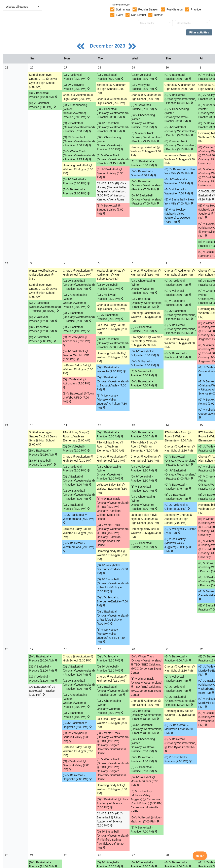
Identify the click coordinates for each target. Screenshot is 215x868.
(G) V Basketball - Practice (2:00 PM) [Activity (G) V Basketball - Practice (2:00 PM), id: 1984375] (43, 339)
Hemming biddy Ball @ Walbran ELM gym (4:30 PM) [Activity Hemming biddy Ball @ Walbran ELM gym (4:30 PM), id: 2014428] (146, 533)
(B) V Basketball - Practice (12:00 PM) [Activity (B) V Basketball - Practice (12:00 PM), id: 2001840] (43, 329)
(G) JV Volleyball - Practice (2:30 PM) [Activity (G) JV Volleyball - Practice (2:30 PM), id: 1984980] (76, 87)
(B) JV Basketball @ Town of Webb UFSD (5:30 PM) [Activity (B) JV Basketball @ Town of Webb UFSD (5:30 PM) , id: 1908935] (76, 355)
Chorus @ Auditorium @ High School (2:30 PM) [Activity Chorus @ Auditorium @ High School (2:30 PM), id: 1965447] (78, 97)
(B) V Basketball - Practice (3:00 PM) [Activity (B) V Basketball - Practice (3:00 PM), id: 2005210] (178, 303)
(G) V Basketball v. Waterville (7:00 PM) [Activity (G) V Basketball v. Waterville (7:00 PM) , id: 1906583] (112, 369)
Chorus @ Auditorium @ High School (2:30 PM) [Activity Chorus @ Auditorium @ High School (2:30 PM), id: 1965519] (146, 459)
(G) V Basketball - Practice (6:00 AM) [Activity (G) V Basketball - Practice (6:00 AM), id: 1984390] (144, 434)
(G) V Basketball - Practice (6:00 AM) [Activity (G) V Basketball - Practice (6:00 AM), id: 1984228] (110, 77)
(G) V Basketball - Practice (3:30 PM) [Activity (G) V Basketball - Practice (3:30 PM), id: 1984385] (76, 507)
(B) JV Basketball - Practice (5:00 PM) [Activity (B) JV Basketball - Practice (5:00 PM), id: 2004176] (144, 769)
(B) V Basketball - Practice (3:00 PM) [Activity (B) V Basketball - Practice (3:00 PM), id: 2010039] (144, 489)
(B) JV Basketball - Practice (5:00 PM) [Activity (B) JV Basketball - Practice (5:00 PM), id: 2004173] (144, 329)
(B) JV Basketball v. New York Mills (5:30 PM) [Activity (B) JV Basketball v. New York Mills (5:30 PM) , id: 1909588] (180, 171)
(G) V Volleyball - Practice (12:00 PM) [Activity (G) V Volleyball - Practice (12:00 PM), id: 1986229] (43, 679)
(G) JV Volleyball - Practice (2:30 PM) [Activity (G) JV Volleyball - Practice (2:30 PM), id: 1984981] (144, 77)
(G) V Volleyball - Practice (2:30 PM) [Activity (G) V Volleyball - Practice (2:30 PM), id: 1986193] (110, 297)
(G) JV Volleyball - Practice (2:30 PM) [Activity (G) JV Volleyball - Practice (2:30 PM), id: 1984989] (178, 283)
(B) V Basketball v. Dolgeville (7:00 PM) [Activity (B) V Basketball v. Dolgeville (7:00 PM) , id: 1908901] (77, 777)
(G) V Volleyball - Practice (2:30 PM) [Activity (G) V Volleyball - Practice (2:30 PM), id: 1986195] (76, 469)
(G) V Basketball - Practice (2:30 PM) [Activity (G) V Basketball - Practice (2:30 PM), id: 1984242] (178, 77)
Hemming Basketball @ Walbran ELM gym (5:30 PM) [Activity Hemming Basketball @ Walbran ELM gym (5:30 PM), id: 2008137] (112, 357)
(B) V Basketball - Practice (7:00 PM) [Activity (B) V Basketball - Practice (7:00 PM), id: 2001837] (76, 191)
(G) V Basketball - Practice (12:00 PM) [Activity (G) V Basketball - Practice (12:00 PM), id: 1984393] (43, 669)
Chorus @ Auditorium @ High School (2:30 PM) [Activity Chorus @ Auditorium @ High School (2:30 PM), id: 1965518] (146, 273)
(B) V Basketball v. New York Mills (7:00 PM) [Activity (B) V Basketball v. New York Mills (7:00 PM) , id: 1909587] (179, 201)
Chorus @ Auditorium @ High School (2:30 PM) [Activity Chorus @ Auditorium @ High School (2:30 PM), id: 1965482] (112, 101)
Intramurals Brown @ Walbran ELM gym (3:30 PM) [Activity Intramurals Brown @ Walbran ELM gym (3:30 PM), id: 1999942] (180, 159)
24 (7, 425)
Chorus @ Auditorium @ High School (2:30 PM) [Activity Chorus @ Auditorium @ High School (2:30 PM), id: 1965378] (180, 449)
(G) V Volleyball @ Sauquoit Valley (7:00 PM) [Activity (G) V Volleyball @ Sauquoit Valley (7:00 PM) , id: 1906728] (76, 765)
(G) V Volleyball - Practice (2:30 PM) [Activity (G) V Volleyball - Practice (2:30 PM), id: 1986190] (76, 77)
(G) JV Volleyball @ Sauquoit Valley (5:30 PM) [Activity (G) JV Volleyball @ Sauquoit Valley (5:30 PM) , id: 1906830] (76, 737)
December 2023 (108, 46)
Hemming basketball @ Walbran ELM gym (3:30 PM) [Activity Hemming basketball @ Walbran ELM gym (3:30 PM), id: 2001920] (146, 151)
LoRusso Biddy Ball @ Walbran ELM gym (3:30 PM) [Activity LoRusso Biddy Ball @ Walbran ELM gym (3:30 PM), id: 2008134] (112, 329)
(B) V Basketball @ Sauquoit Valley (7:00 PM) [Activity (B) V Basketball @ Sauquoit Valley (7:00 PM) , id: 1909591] (110, 210)
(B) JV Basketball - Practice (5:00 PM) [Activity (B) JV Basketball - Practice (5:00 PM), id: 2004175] (178, 497)
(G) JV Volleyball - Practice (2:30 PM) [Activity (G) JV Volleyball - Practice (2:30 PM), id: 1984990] (76, 449)
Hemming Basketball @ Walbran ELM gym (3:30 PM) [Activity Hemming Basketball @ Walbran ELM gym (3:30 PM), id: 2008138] (146, 317)
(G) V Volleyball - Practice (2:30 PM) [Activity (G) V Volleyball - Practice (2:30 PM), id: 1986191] (144, 87)
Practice (196, 9)
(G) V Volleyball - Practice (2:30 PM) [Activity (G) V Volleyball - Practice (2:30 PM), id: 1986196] (144, 469)
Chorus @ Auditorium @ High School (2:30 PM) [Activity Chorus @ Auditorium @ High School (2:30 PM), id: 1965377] (180, 273)
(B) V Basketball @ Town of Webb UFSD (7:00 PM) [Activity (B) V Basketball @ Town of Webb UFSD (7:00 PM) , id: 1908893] (78, 398)
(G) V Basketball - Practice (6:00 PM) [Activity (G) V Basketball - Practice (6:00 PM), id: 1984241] (43, 105)
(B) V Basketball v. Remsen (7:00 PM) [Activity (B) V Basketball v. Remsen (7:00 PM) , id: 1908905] (178, 759)
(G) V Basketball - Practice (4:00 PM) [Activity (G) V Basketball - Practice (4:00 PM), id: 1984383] (144, 759)
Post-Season (175, 9)
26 (7, 855)
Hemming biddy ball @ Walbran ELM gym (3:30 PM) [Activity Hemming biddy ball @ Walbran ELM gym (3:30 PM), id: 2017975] (180, 715)
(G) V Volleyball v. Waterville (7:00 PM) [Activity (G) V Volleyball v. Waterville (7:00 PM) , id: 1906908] (179, 191)
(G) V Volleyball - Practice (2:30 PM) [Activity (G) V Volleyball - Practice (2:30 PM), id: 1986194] (178, 293)
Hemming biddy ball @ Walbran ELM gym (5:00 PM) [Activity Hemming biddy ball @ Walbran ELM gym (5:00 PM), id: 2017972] (112, 789)
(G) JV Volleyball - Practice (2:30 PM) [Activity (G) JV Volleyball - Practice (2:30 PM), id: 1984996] (178, 689)
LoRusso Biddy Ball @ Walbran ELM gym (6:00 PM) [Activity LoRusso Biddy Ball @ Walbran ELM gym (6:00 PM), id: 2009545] (78, 533)
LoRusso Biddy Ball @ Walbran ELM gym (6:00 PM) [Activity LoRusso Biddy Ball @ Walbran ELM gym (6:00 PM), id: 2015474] (78, 751)
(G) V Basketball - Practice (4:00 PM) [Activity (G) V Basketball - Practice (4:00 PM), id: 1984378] (76, 329)
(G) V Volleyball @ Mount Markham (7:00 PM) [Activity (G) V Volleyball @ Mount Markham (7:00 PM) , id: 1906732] (146, 819)
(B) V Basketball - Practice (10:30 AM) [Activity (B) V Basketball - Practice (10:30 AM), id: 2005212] (43, 453)
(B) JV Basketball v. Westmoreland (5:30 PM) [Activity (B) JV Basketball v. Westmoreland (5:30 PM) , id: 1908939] (78, 519)
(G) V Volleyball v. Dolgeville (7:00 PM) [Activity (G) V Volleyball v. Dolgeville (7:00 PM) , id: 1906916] (145, 363)
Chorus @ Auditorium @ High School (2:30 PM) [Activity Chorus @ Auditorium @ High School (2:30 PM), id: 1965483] (112, 307)
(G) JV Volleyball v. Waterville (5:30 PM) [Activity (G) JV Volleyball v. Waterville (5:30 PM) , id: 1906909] (179, 181)
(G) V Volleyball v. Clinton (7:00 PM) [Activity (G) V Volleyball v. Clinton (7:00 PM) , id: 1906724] (180, 531)
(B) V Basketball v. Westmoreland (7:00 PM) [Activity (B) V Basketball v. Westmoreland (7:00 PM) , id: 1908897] (78, 547)
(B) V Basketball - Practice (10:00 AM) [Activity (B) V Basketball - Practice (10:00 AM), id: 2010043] (43, 658)
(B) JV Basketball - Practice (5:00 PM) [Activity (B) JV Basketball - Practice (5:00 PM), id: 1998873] (76, 181)
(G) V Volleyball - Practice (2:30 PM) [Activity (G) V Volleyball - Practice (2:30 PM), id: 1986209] (178, 679)
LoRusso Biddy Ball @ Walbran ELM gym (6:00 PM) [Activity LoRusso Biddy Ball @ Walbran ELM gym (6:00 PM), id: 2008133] (78, 369)
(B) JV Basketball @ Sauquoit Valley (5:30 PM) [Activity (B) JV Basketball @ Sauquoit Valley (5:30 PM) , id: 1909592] (110, 173)
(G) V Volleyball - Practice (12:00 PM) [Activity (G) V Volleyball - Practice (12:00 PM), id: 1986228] (43, 319)
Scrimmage (123, 9)
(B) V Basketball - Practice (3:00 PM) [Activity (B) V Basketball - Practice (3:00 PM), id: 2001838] (144, 107)
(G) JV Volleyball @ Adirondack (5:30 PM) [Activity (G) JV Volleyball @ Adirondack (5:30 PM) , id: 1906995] (76, 341)
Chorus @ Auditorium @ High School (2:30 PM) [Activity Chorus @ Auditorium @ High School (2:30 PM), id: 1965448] (78, 273)
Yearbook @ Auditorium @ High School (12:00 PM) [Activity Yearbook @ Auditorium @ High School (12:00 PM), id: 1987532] (112, 89)
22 (7, 67)
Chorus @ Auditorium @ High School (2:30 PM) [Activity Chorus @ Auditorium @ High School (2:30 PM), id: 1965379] (180, 669)
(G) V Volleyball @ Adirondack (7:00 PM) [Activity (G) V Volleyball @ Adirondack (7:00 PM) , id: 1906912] (76, 383)
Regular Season (148, 9)
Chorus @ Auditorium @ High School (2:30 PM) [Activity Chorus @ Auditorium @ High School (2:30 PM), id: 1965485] (112, 679)
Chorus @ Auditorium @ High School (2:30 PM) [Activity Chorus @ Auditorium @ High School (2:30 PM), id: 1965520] (146, 703)
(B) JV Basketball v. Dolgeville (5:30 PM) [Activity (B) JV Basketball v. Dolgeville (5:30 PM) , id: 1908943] (77, 725)
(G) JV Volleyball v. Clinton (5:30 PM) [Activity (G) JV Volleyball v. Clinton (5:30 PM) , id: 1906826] (177, 507)
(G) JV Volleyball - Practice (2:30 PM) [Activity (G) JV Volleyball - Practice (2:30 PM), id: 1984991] (144, 479)
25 (7, 649)
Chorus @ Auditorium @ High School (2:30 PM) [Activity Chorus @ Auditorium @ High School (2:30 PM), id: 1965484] (112, 459)
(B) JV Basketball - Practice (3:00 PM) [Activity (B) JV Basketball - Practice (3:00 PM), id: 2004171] (110, 317)
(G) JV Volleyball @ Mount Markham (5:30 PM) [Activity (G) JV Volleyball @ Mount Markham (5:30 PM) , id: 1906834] (144, 781)
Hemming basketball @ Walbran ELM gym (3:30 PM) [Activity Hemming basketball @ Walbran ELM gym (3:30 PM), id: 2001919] (78, 169)
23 (7, 263)
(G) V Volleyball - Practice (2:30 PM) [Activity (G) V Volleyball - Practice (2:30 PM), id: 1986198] (110, 658)
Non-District (138, 15)
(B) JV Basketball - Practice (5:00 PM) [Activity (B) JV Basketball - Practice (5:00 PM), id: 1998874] (144, 163)
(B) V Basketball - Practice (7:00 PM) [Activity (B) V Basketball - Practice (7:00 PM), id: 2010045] (144, 830)
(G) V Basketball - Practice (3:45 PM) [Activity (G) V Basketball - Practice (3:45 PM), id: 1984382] (178, 487)
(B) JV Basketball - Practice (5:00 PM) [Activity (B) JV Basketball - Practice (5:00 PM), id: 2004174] (144, 545)
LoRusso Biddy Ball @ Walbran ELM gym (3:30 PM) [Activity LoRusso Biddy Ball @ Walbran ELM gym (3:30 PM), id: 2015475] (112, 723)
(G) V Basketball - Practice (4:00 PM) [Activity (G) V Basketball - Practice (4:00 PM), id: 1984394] (76, 715)
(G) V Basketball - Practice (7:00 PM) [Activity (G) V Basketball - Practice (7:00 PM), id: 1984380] (144, 383)
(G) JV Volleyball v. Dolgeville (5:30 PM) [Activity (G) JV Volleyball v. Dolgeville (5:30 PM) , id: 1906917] (145, 353)
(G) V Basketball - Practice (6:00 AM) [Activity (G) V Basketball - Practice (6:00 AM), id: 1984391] (178, 658)
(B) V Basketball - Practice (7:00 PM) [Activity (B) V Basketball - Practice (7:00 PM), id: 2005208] (144, 373)
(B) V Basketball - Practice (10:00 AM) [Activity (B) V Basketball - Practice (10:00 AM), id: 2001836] (43, 95)
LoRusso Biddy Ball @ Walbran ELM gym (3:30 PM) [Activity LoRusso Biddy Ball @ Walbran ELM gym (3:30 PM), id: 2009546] (112, 489)
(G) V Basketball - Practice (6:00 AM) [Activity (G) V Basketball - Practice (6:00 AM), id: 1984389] (110, 434)
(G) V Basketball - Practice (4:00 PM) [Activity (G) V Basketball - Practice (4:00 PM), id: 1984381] (178, 355)
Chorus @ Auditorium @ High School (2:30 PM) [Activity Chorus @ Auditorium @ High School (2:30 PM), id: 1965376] (180, 87)
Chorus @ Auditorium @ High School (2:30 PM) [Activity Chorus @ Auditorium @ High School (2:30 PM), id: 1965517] (146, 97)
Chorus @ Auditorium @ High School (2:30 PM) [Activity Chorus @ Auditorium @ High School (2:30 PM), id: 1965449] (78, 459)
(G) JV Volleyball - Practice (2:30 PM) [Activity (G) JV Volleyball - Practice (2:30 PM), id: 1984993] (110, 669)
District (158, 15)
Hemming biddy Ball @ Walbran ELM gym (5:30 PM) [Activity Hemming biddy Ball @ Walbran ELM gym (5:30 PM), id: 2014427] (112, 555)
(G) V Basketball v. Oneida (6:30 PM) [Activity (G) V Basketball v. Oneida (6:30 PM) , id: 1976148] (144, 173)
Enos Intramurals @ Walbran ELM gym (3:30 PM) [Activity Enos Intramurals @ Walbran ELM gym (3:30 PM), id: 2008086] (180, 343)
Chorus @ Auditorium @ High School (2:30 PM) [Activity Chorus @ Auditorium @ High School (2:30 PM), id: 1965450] (78, 658)
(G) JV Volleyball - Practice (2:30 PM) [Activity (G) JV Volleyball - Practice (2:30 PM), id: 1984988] (110, 287)
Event (119, 15)
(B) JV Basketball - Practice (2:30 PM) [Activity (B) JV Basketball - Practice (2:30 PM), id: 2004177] (43, 463)
